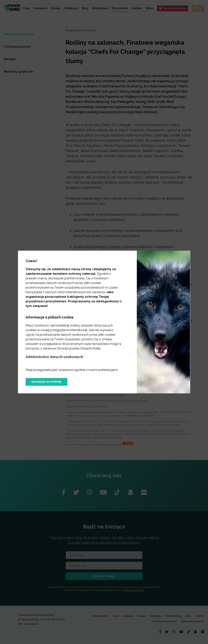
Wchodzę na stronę (46, 382)
